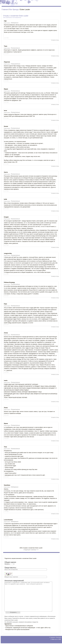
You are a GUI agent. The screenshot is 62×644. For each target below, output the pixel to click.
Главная (5, 9)
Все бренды (14, 9)
